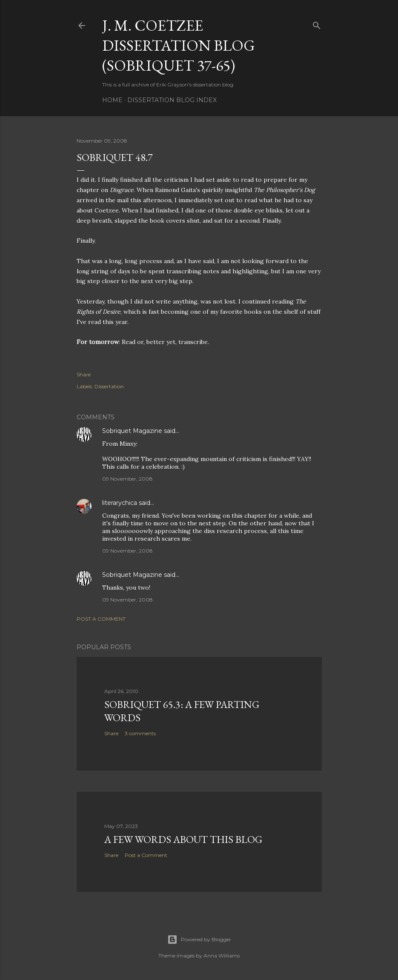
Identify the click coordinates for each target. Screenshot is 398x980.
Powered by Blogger (199, 940)
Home (112, 100)
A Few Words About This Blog (183, 839)
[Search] (317, 24)
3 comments (140, 733)
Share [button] (84, 374)
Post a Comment (101, 619)
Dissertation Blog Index (172, 100)
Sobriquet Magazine (132, 431)
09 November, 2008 (127, 479)
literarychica (120, 503)
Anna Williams (222, 956)
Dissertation (109, 386)
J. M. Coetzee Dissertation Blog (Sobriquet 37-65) (179, 45)
